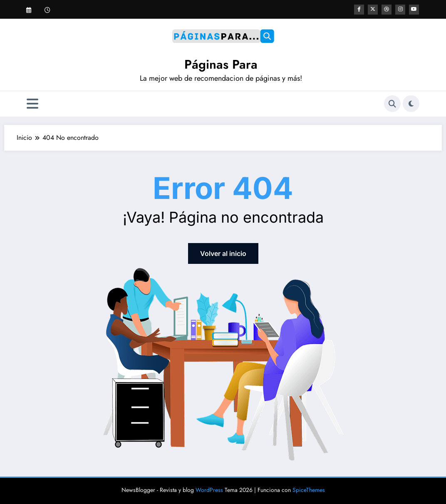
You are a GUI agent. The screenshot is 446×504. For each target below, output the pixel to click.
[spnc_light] (411, 104)
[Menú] (32, 104)
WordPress (209, 490)
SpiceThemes (309, 490)
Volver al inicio (223, 253)
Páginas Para (221, 64)
